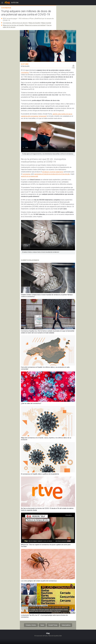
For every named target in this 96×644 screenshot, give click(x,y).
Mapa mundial (46, 23)
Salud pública (66, 625)
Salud (42, 625)
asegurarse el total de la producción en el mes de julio (52, 174)
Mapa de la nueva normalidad (35, 25)
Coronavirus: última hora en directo (15, 23)
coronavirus (25, 72)
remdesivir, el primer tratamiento (53, 172)
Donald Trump (53, 625)
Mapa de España (34, 23)
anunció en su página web (29, 176)
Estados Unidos (31, 625)
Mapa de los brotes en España (13, 25)
